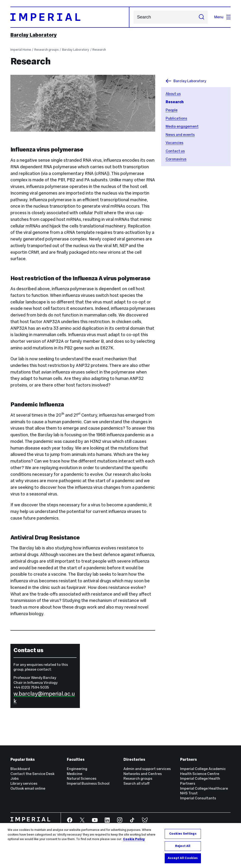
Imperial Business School (88, 783)
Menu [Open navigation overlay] (223, 17)
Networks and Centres (143, 774)
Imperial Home (21, 50)
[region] (120, 846)
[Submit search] (201, 17)
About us (173, 94)
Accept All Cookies (183, 858)
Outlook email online (28, 788)
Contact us (175, 151)
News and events (180, 135)
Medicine (75, 774)
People (172, 110)
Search (134, 17)
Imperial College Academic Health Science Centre (203, 771)
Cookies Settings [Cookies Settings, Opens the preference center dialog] (183, 834)
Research (99, 50)
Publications (176, 118)
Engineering (77, 769)
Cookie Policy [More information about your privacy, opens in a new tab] (134, 839)
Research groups (47, 50)
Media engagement (182, 126)
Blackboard (20, 769)
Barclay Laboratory (34, 35)
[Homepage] (70, 17)
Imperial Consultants (198, 798)
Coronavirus (176, 159)
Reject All (183, 846)
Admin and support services (147, 769)
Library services (24, 783)
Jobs (15, 778)
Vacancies (175, 143)
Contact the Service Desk (32, 774)
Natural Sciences (82, 778)
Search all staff (136, 783)
